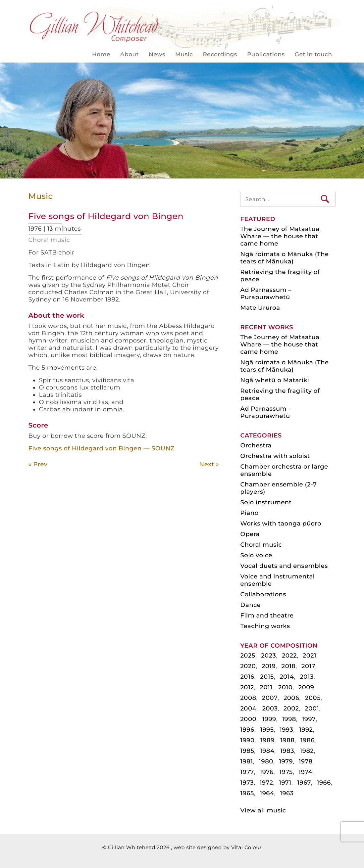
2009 (306, 687)
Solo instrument (266, 502)
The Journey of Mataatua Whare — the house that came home (280, 236)
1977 (247, 772)
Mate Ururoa (260, 308)
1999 (269, 719)
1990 (247, 740)
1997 (309, 719)
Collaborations (263, 594)
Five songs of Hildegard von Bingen (106, 216)
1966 (324, 783)
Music (184, 55)
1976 (266, 772)
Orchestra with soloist (275, 456)
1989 (267, 740)
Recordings (220, 55)
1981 (246, 761)
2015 (267, 677)
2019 (269, 666)
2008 (248, 698)
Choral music (49, 240)
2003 (270, 708)
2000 (248, 719)
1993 (286, 730)
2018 (289, 666)
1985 (247, 751)
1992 (306, 730)
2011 (266, 687)
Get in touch (313, 55)
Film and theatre (267, 616)
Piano (249, 513)
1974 (306, 772)
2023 (268, 656)
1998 (289, 719)
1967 (304, 783)
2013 (307, 677)
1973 (247, 783)
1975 (286, 772)
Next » (209, 464)
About (130, 55)
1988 (287, 740)
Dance (250, 605)
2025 (248, 656)
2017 (308, 666)
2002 (291, 708)
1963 (287, 793)
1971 (285, 783)
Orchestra (256, 445)
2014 (287, 677)
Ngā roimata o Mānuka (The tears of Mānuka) (284, 258)
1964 (267, 793)
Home (101, 55)
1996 (247, 730)
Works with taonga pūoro (281, 524)
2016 (247, 677)
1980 (266, 761)
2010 (285, 687)
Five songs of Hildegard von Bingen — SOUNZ (102, 448)
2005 (313, 698)
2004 (248, 708)
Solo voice (256, 555)
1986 (308, 740)
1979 (286, 761)
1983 (287, 751)
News (157, 55)
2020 (248, 666)
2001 (312, 708)
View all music (263, 810)
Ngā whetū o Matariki (275, 380)
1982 (307, 751)
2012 (247, 687)
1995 (267, 730)
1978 (306, 761)
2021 (310, 656)
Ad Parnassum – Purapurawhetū (266, 294)
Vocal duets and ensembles (284, 566)
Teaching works (265, 626)
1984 (267, 751)
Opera (250, 534)
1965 (247, 793)
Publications (266, 55)
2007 (270, 698)
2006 (291, 698)
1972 (266, 783)
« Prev (38, 464)
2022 (289, 656)
